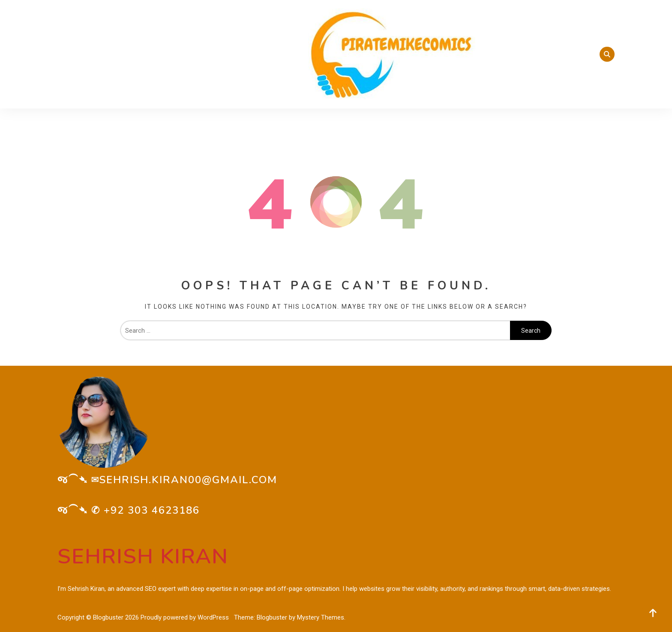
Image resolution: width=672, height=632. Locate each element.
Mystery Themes (321, 617)
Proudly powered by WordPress (186, 617)
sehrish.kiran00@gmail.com (188, 480)
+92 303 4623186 (152, 510)
